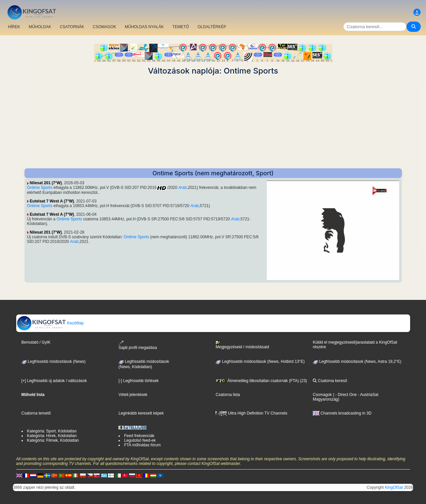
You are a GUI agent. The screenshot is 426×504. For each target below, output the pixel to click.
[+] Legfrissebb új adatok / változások (54, 381)
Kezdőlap (50, 323)
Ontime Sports (40, 188)
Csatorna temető (36, 413)
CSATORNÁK (72, 27)
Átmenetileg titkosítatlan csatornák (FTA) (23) (261, 381)
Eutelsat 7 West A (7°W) (52, 201)
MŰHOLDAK (40, 27)
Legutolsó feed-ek (140, 440)
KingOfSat (394, 487)
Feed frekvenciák (139, 436)
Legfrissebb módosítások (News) (54, 362)
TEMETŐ (181, 27)
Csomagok (322, 395)
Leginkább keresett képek (141, 413)
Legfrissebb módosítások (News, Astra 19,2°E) (357, 362)
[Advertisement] (213, 122)
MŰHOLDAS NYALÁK (144, 27)
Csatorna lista (228, 395)
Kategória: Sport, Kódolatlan (52, 431)
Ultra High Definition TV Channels (251, 413)
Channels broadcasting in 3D (342, 413)
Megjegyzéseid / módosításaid (242, 345)
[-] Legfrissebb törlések (139, 381)
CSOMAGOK (104, 27)
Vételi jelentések (133, 395)
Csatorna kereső (330, 381)
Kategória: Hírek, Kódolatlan (52, 436)
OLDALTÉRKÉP (212, 27)
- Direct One (346, 395)
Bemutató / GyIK (36, 342)
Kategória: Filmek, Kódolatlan (53, 440)
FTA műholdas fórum (142, 445)
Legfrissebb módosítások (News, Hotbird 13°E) (260, 362)
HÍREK (14, 27)
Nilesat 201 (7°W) (46, 183)
